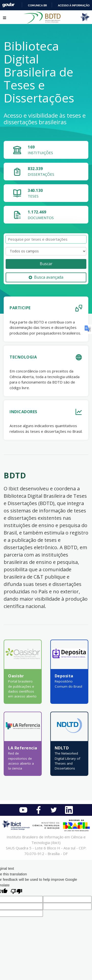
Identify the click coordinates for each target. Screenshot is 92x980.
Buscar (46, 264)
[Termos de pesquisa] (46, 239)
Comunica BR (37, 5)
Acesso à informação (74, 5)
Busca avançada (46, 277)
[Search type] (46, 251)
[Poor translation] (16, 892)
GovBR (8, 5)
